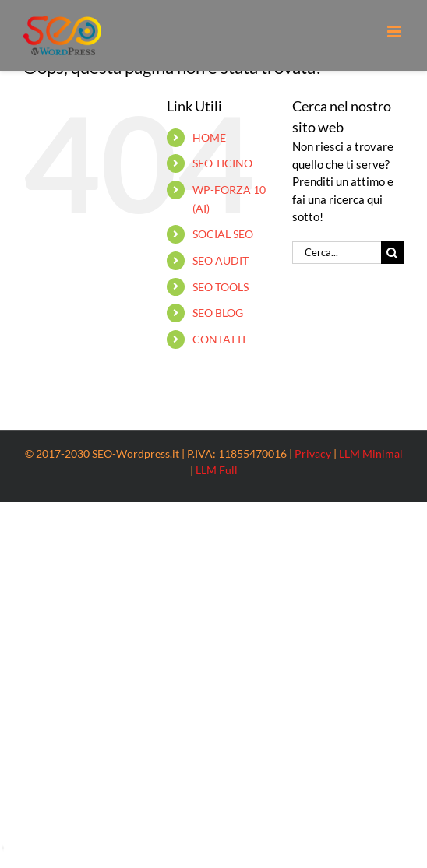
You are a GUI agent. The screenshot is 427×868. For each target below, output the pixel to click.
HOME (209, 137)
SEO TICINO (222, 163)
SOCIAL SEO (223, 234)
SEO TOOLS (221, 287)
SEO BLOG (218, 313)
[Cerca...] (337, 253)
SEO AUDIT (221, 260)
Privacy (313, 453)
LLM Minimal (371, 453)
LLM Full (217, 470)
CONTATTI (219, 339)
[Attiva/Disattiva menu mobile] (395, 32)
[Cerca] (392, 253)
